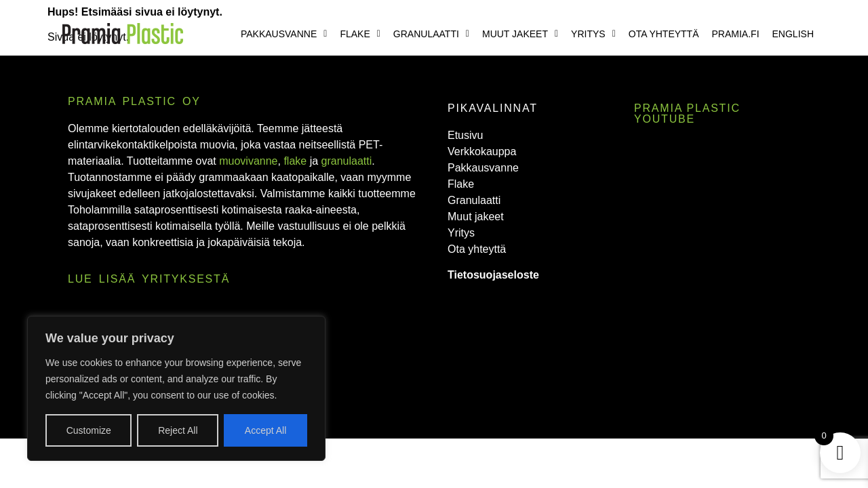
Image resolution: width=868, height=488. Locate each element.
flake (295, 161)
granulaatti (347, 161)
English (793, 34)
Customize (89, 430)
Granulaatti (431, 34)
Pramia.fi (736, 34)
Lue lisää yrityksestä (149, 279)
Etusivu (465, 135)
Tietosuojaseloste (493, 275)
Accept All (265, 430)
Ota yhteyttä (664, 34)
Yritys (593, 34)
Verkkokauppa (482, 151)
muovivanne (248, 161)
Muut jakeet (520, 34)
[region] (176, 388)
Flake (360, 34)
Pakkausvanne (284, 34)
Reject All (178, 430)
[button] (284, 34)
